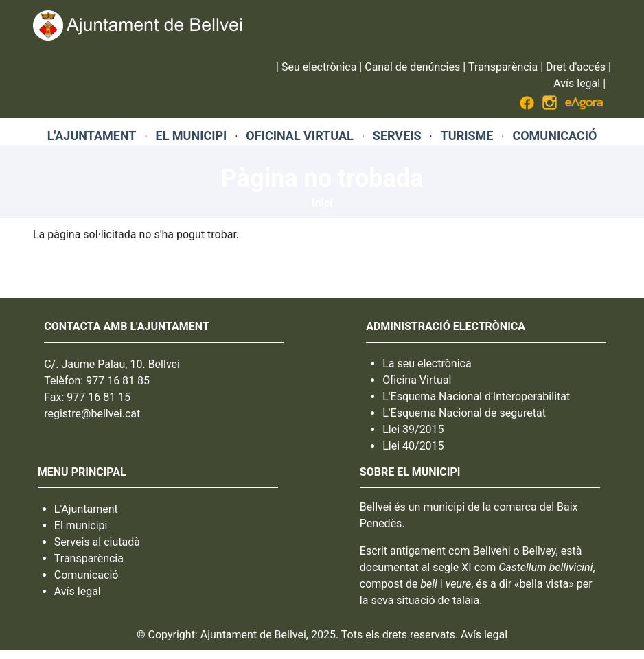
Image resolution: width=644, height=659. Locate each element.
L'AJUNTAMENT (92, 136)
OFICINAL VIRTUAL (299, 136)
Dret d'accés (576, 67)
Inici (322, 203)
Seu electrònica (319, 67)
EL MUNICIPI (192, 136)
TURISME (467, 136)
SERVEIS (397, 136)
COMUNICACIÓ (554, 136)
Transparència (503, 67)
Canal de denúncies (412, 67)
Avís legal (577, 83)
